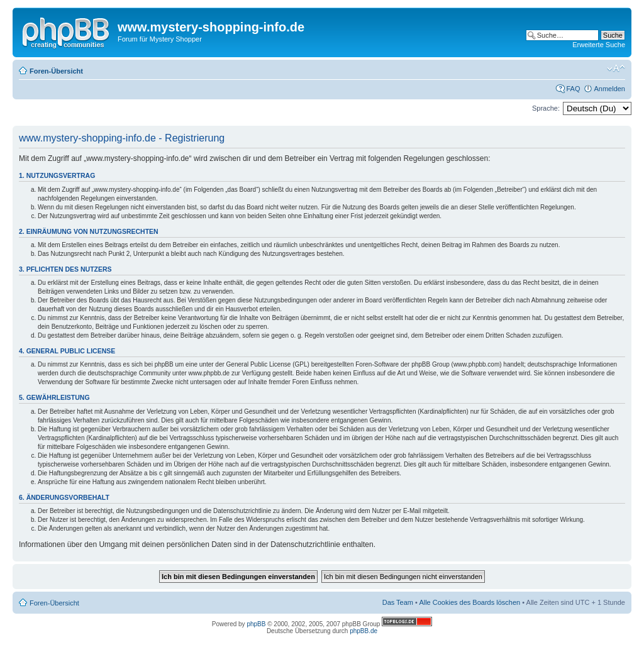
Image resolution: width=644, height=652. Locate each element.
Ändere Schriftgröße (616, 69)
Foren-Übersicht (56, 71)
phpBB (256, 624)
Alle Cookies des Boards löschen (469, 602)
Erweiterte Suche (599, 45)
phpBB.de (364, 631)
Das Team (398, 602)
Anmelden (609, 89)
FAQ (573, 89)
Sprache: (546, 108)
